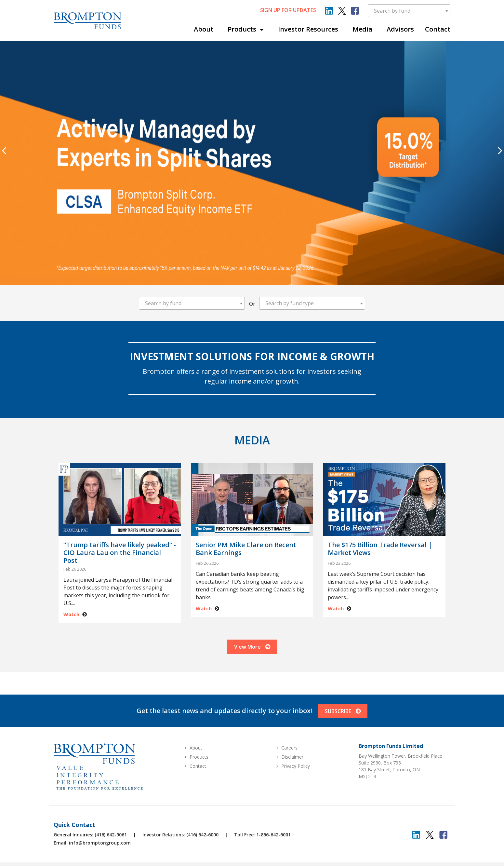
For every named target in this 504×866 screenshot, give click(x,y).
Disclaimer (292, 766)
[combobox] (409, 11)
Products (243, 29)
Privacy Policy (296, 775)
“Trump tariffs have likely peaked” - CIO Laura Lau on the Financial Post (120, 553)
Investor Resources (308, 29)
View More (252, 653)
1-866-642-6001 (273, 844)
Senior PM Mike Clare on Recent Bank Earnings (246, 549)
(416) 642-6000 (202, 844)
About (204, 29)
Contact (438, 29)
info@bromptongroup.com (100, 852)
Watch (71, 614)
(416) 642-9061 (111, 844)
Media (362, 29)
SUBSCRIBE (344, 721)
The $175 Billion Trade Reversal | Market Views (380, 549)
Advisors (400, 29)
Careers (289, 757)
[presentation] (4, 150)
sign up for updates (288, 10)
